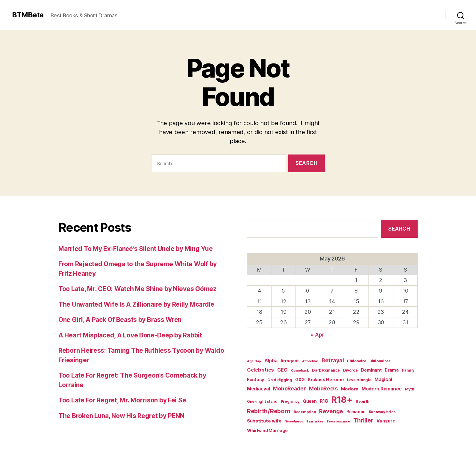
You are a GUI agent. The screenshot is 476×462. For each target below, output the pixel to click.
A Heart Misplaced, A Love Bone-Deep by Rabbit (130, 335)
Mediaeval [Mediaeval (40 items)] (259, 389)
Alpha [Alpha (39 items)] (271, 361)
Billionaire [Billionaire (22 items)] (357, 361)
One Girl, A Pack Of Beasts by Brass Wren (120, 320)
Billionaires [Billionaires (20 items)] (380, 361)
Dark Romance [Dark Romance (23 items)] (326, 370)
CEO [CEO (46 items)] (282, 370)
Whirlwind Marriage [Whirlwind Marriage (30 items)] (267, 430)
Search (399, 229)
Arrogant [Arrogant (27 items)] (290, 361)
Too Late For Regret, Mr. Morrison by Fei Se (122, 400)
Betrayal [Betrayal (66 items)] (333, 360)
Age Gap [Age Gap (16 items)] (254, 361)
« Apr (317, 335)
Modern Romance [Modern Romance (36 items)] (382, 389)
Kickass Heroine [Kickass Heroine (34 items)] (326, 380)
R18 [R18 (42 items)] (324, 401)
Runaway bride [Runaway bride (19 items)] (382, 412)
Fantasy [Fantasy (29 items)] (256, 380)
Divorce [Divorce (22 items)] (350, 370)
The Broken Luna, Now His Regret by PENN (121, 416)
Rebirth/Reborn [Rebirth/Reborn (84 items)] (269, 411)
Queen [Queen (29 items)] (310, 401)
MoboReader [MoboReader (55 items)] (289, 388)
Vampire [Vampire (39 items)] (386, 421)
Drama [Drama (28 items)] (392, 370)
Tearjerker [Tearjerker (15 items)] (315, 421)
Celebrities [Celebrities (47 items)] (260, 370)
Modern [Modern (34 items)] (350, 389)
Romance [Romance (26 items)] (356, 412)
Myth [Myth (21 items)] (410, 389)
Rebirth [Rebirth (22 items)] (363, 401)
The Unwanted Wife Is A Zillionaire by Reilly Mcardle (136, 304)
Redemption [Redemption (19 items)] (305, 412)
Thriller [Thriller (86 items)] (363, 420)
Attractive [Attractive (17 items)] (310, 361)
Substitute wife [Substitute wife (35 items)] (264, 421)
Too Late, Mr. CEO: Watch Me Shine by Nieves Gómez (137, 289)
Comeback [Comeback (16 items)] (300, 370)
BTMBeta (28, 15)
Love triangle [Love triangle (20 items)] (359, 380)
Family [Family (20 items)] (408, 370)
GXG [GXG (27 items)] (300, 380)
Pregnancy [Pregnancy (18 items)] (290, 402)
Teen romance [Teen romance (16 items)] (338, 421)
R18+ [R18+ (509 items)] (342, 400)
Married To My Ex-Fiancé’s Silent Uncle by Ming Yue (136, 249)
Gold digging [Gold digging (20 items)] (280, 380)
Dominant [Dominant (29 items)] (371, 370)
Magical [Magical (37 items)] (383, 380)
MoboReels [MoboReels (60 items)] (323, 388)
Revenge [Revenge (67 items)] (331, 411)
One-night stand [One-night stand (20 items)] (262, 401)
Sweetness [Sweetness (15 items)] (294, 421)
